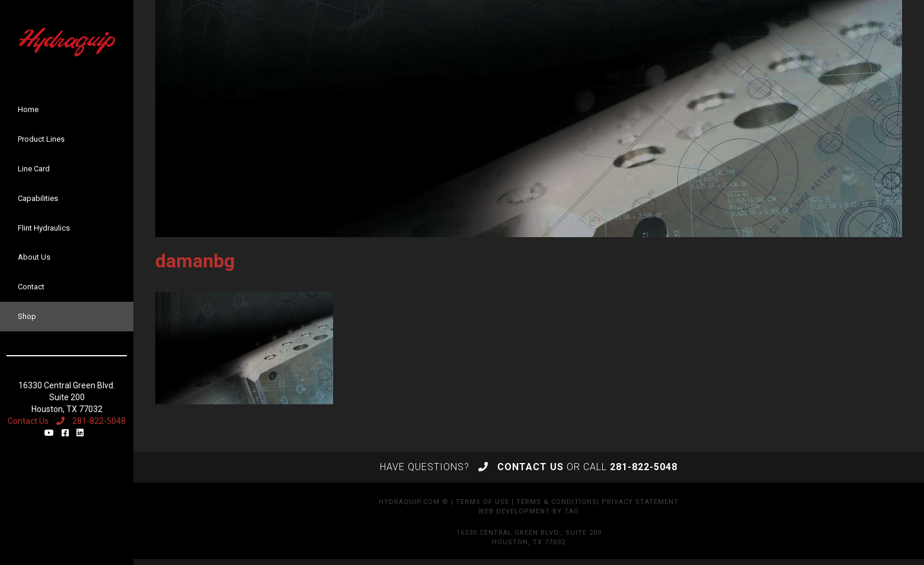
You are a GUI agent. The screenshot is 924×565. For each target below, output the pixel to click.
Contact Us (28, 421)
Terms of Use (482, 502)
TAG (572, 511)
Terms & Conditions (557, 502)
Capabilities (38, 198)
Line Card (34, 169)
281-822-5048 (91, 421)
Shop (27, 316)
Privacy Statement (640, 502)
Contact (31, 287)
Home (28, 109)
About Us (34, 257)
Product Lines (41, 139)
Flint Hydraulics (44, 228)
